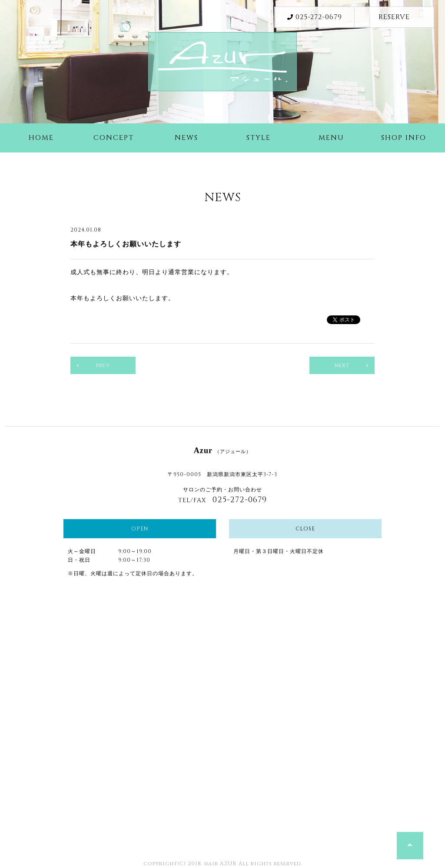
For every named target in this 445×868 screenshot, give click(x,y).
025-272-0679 (315, 17)
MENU (331, 138)
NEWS (186, 138)
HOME (41, 138)
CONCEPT (114, 138)
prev (103, 365)
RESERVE (394, 17)
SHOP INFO (404, 138)
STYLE (259, 138)
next (342, 365)
